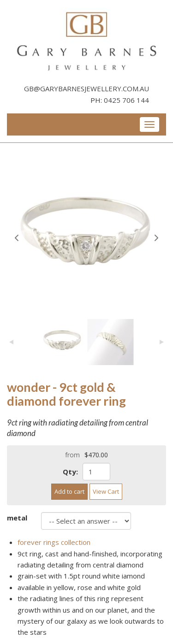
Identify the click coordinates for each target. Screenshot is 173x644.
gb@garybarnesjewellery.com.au (86, 89)
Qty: (70, 472)
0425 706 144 (126, 100)
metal (17, 518)
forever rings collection (54, 542)
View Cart (106, 491)
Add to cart (69, 491)
